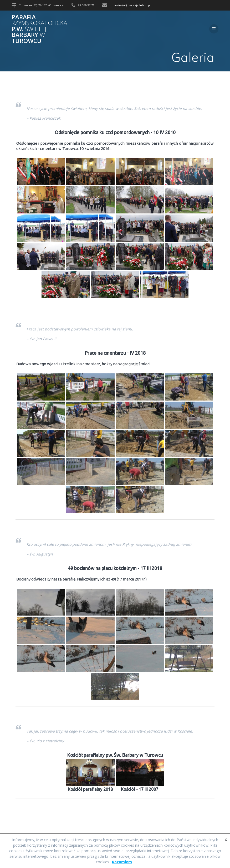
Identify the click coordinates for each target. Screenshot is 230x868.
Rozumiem (122, 862)
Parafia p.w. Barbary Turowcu (39, 29)
